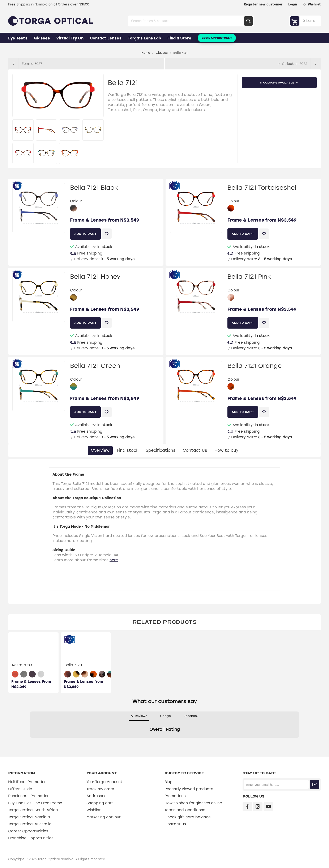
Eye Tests (18, 38)
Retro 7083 (22, 665)
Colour (76, 201)
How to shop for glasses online (193, 803)
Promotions (175, 796)
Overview (100, 450)
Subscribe (315, 784)
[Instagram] (258, 807)
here (114, 560)
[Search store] (186, 21)
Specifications (161, 450)
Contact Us (195, 450)
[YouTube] (268, 807)
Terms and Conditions (185, 810)
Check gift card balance (188, 817)
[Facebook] (247, 807)
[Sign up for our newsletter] (276, 784)
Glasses (42, 38)
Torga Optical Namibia (29, 817)
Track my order (100, 789)
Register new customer (263, 4)
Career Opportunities (28, 831)
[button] (30, 742)
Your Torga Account (104, 782)
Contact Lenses (106, 38)
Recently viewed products (189, 789)
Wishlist (94, 810)
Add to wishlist (107, 234)
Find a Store (179, 38)
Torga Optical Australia (30, 824)
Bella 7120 (73, 665)
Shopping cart (100, 803)
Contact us (175, 824)
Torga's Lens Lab (144, 38)
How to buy (226, 450)
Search (248, 21)
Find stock (128, 450)
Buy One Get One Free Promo (35, 803)
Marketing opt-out (104, 817)
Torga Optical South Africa (33, 810)
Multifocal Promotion (27, 782)
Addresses (96, 796)
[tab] (100, 451)
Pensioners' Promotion (29, 796)
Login (293, 4)
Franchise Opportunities (31, 838)
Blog (168, 782)
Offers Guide (20, 789)
